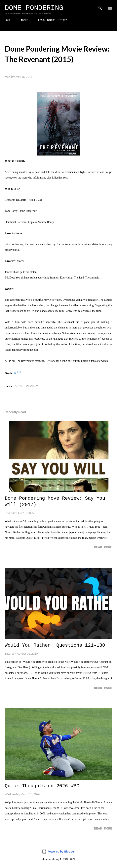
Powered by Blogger (58, 851)
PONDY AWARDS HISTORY (53, 20)
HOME (8, 20)
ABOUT (24, 20)
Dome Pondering (34, 8)
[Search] (100, 7)
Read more (103, 547)
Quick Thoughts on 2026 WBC (42, 786)
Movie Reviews (27, 386)
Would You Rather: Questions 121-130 (55, 645)
